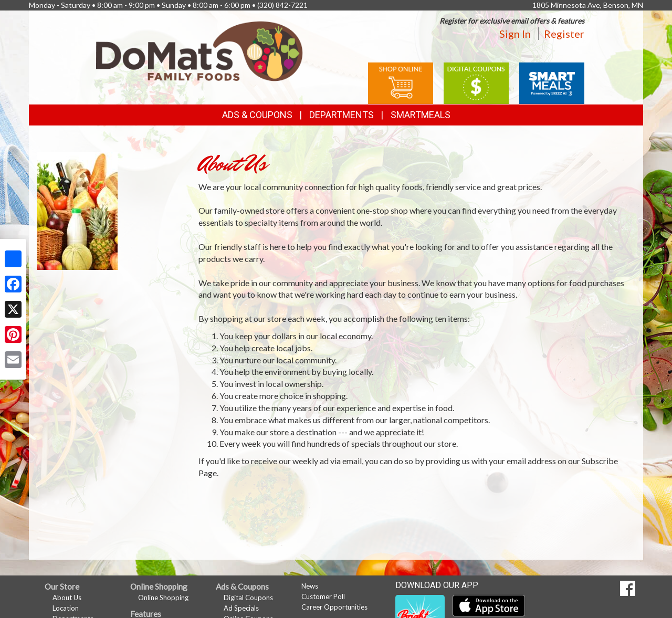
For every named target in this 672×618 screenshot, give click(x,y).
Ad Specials (241, 608)
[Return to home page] (199, 50)
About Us (67, 598)
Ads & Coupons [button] (257, 115)
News (310, 586)
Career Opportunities (334, 607)
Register (564, 34)
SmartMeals (421, 115)
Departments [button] (342, 115)
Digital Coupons (248, 598)
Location (66, 608)
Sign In (515, 34)
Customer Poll (323, 596)
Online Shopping (163, 598)
